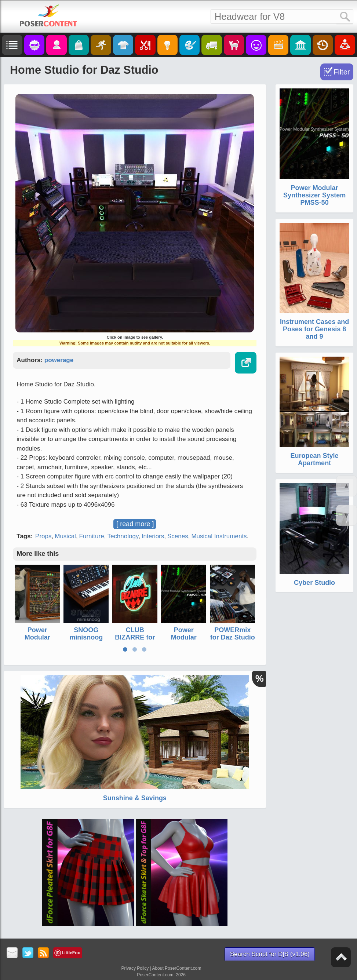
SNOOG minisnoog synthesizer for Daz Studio (86, 641)
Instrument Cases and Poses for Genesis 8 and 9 (314, 329)
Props (43, 536)
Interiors (153, 536)
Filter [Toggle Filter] (342, 72)
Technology (123, 536)
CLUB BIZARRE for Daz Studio (135, 637)
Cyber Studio (314, 583)
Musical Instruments (219, 536)
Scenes (178, 536)
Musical (65, 536)
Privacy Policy (135, 968)
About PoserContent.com (176, 968)
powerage (59, 360)
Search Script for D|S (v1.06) (270, 954)
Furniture (92, 536)
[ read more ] (135, 524)
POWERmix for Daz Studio (233, 634)
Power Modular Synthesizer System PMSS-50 (314, 195)
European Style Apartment (315, 459)
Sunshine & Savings (135, 798)
